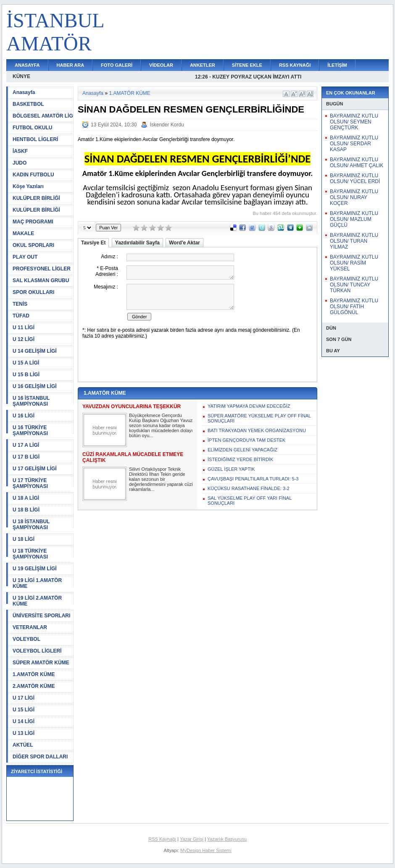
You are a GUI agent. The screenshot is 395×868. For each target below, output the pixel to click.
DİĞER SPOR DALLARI (40, 757)
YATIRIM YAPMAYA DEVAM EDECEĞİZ (249, 406)
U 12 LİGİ (24, 339)
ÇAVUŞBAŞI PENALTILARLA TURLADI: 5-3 (253, 479)
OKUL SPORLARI (33, 245)
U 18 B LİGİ (26, 510)
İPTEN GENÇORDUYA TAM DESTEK (246, 440)
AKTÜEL (23, 745)
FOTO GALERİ (117, 65)
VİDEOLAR (161, 65)
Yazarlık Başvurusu (227, 839)
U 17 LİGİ (24, 698)
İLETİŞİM (337, 65)
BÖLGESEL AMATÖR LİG (43, 116)
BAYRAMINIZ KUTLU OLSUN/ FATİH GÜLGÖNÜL (354, 307)
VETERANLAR (30, 627)
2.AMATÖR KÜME (34, 686)
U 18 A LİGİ (26, 498)
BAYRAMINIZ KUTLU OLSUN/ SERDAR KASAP (354, 144)
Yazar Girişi (192, 839)
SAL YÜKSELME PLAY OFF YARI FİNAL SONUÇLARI (250, 501)
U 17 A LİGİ (26, 445)
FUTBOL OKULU (32, 128)
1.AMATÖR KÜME (34, 674)
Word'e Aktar (184, 243)
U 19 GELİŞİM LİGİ (35, 569)
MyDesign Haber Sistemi (206, 850)
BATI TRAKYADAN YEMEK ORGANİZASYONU (257, 430)
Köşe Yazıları (28, 186)
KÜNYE (21, 76)
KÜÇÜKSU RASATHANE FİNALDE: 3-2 (249, 488)
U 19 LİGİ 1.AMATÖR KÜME (37, 583)
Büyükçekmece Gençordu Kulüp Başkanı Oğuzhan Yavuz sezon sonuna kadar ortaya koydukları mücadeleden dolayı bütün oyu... (161, 425)
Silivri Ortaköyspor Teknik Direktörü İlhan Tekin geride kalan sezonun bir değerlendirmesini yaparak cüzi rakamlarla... (161, 479)
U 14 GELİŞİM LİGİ (35, 351)
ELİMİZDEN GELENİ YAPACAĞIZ (242, 450)
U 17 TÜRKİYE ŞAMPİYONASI (30, 483)
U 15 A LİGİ (26, 363)
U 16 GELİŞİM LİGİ (35, 386)
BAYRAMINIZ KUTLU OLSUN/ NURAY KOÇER (354, 197)
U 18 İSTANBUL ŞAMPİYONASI (31, 524)
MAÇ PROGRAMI (33, 222)
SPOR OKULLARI (33, 292)
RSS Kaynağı (162, 839)
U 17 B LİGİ (26, 457)
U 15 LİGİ (24, 710)
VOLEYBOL (26, 639)
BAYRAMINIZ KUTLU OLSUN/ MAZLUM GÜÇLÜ (354, 219)
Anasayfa (24, 92)
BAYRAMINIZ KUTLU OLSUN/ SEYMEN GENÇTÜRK (354, 122)
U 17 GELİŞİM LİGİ (35, 469)
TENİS (20, 304)
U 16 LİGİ (24, 416)
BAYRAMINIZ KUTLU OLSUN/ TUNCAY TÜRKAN (354, 285)
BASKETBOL (28, 104)
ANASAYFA (27, 65)
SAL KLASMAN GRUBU (41, 281)
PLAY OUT (25, 257)
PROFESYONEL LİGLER (42, 269)
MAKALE (23, 233)
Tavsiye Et (93, 243)
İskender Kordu (167, 125)
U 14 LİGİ (24, 721)
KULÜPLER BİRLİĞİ (36, 198)
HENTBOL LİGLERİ (35, 139)
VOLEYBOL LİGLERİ (37, 651)
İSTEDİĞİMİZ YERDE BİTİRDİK (240, 459)
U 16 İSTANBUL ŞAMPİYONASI (31, 401)
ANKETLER (203, 65)
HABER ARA (71, 65)
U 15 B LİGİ (26, 375)
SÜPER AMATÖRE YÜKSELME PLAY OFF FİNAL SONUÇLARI (259, 418)
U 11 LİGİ (24, 328)
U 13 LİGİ (24, 733)
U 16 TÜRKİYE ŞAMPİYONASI (30, 430)
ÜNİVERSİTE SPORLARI (41, 616)
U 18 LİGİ (24, 539)
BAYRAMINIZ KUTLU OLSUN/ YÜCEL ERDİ (355, 178)
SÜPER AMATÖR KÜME (41, 663)
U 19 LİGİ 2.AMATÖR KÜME (37, 601)
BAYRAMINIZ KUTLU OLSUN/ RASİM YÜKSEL (354, 263)
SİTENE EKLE (247, 65)
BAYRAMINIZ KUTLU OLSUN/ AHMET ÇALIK (357, 163)
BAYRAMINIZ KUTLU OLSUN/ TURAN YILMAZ (354, 241)
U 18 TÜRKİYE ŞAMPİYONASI (30, 554)
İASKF (20, 151)
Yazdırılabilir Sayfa (137, 243)
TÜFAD (21, 316)
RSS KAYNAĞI (295, 65)
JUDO (20, 163)
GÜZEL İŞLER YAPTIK (231, 469)
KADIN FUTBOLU (33, 175)
